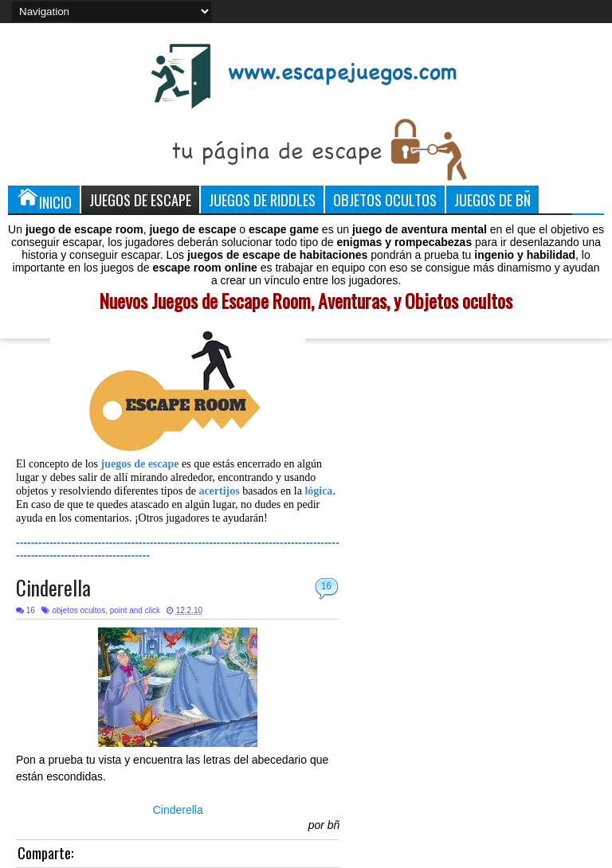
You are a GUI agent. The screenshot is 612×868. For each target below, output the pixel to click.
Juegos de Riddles (262, 199)
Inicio (44, 199)
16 (326, 586)
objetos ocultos (78, 610)
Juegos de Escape (140, 199)
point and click (135, 610)
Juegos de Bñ (492, 199)
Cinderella (53, 587)
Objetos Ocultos (385, 199)
